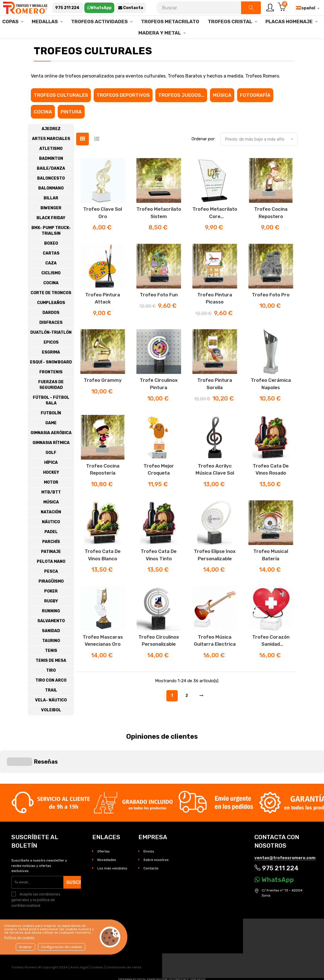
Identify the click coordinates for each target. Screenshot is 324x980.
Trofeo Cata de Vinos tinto (159, 571)
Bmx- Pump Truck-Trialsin (51, 246)
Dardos (51, 328)
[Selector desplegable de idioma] (306, 8)
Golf (51, 468)
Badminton (51, 174)
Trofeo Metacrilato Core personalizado (215, 229)
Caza (51, 279)
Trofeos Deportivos (123, 111)
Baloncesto (51, 194)
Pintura (71, 127)
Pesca (51, 587)
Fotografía (255, 111)
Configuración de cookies (62, 947)
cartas (51, 269)
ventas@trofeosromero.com (285, 827)
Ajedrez (51, 144)
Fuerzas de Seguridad (51, 400)
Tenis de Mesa (51, 676)
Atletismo (51, 164)
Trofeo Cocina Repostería (103, 485)
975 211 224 (276, 838)
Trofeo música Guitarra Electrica (215, 656)
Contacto (151, 837)
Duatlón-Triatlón (51, 348)
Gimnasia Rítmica (51, 458)
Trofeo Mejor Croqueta (159, 485)
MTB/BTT (51, 508)
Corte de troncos (51, 308)
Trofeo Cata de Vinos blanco (103, 571)
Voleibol (51, 726)
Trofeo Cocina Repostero (271, 228)
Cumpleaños (51, 318)
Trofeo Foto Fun (159, 310)
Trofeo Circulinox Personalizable (159, 656)
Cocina (43, 127)
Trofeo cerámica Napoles (271, 400)
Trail (51, 706)
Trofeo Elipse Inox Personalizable (215, 571)
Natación (51, 528)
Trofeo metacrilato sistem (159, 228)
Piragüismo (51, 597)
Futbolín (51, 429)
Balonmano (51, 204)
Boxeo (51, 259)
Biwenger (51, 224)
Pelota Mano (51, 577)
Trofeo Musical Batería (271, 571)
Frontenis (51, 388)
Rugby (51, 617)
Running (51, 627)
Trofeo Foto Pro (271, 310)
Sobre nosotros (156, 829)
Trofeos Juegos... (181, 111)
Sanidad (51, 646)
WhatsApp (274, 849)
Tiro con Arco (51, 696)
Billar (51, 214)
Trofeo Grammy (103, 396)
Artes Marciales (51, 154)
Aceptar (25, 947)
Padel (51, 547)
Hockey (51, 488)
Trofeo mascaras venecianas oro (103, 656)
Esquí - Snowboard (51, 378)
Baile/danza (51, 184)
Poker (51, 607)
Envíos (149, 820)
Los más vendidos (112, 837)
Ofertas (104, 820)
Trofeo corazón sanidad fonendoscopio (271, 657)
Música (222, 111)
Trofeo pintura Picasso (215, 314)
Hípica (51, 478)
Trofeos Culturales (61, 111)
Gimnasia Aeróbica (51, 448)
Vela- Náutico (51, 716)
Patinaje (51, 567)
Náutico (51, 538)
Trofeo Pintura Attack (103, 314)
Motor (51, 498)
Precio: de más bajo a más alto (261, 155)
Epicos (51, 358)
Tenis (51, 666)
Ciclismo (51, 289)
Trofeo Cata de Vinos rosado (271, 485)
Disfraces (51, 338)
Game (51, 439)
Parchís (51, 557)
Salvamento (51, 637)
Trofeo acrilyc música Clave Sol (215, 485)
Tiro (51, 686)
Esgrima (51, 368)
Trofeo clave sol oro (103, 228)
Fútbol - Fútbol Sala (51, 416)
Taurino (51, 656)
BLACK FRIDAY (51, 233)
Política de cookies (19, 938)
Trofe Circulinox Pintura (159, 400)
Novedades (107, 829)
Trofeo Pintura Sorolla (215, 400)
